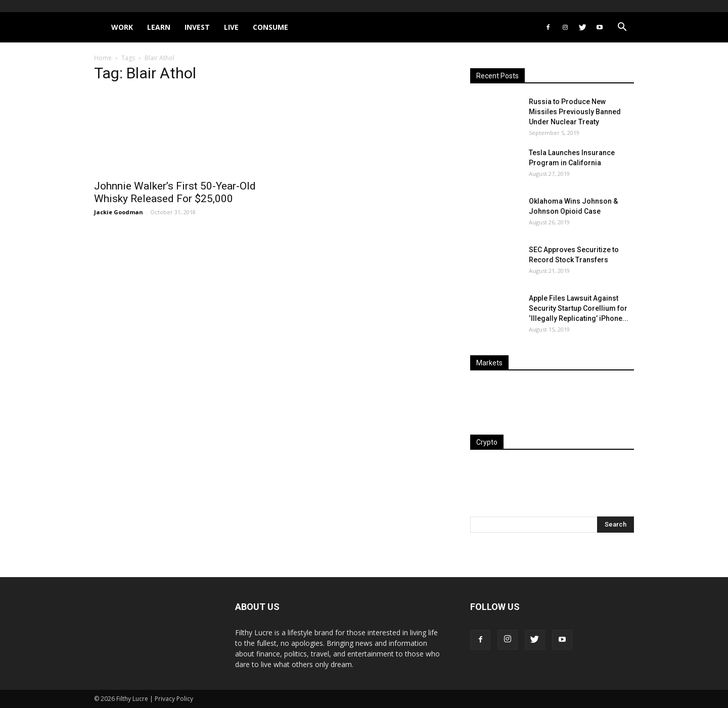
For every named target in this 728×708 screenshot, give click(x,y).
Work (122, 27)
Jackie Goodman (119, 212)
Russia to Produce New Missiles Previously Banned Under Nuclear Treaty (575, 112)
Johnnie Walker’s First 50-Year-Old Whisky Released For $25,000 (175, 192)
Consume (270, 27)
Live (231, 27)
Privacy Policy (174, 699)
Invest (197, 27)
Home (103, 58)
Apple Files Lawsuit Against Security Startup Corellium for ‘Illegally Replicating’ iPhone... (579, 308)
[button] (622, 28)
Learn (159, 27)
